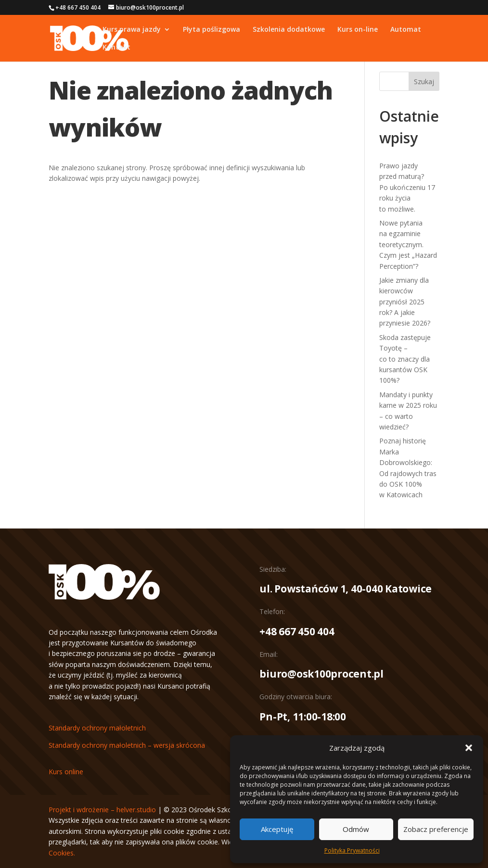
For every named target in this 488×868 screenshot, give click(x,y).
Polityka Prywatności (352, 850)
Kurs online (66, 772)
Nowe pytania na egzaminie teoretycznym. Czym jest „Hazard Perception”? (408, 245)
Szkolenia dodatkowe (289, 30)
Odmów (356, 829)
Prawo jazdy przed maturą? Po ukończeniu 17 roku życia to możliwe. (407, 187)
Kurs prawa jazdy (132, 30)
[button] (469, 748)
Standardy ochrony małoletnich (97, 728)
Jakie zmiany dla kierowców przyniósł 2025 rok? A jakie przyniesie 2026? (405, 302)
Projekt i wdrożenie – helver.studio (102, 810)
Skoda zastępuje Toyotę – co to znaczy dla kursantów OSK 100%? (405, 359)
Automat (406, 30)
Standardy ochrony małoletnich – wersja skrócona (127, 745)
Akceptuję (277, 829)
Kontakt (116, 48)
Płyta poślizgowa (212, 30)
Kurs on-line (358, 30)
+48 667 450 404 (297, 631)
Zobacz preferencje (436, 829)
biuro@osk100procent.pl (321, 674)
